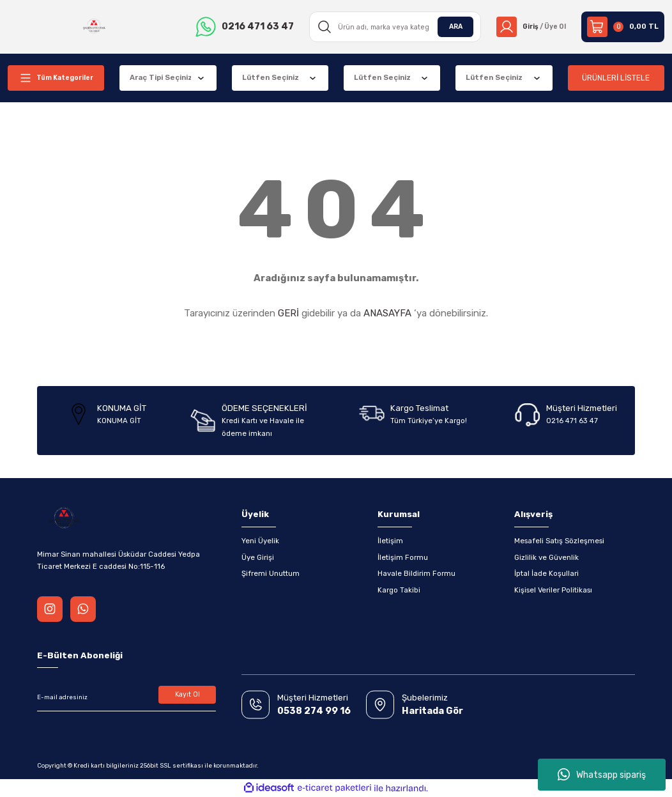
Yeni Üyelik (260, 541)
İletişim (390, 541)
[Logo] (93, 27)
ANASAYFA (387, 313)
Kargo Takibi (399, 590)
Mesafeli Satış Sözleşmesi (559, 541)
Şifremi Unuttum (271, 573)
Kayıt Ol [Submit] (187, 695)
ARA (450, 26)
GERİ (288, 313)
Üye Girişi (258, 557)
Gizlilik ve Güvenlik (546, 557)
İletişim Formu (403, 557)
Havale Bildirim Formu (416, 573)
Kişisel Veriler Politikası (553, 590)
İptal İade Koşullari (546, 573)
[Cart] (623, 27)
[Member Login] (529, 27)
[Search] (392, 27)
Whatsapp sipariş (602, 775)
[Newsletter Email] (126, 697)
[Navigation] (56, 78)
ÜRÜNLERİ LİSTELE (616, 78)
